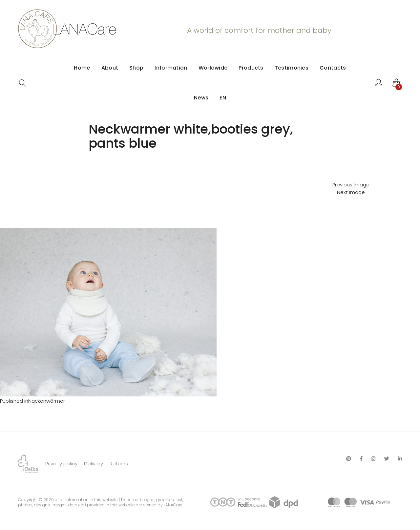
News (201, 98)
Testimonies (292, 68)
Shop (136, 68)
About (110, 68)
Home (82, 68)
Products (251, 68)
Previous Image (351, 185)
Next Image (351, 192)
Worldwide (213, 68)
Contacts (333, 68)
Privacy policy (61, 464)
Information (171, 68)
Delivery (94, 464)
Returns (119, 464)
